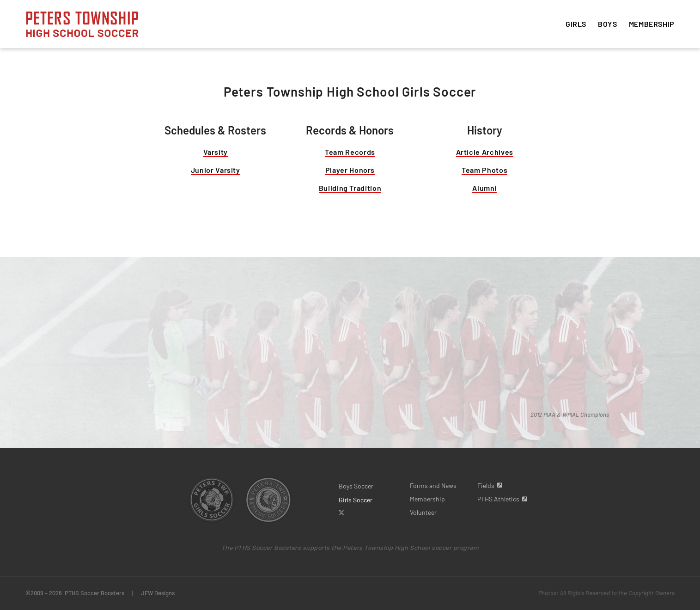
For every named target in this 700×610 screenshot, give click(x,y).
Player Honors (350, 170)
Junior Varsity (216, 170)
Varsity (216, 152)
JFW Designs (158, 593)
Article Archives (485, 152)
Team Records (350, 152)
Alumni (484, 188)
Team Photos (484, 170)
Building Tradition (350, 188)
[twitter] (341, 513)
